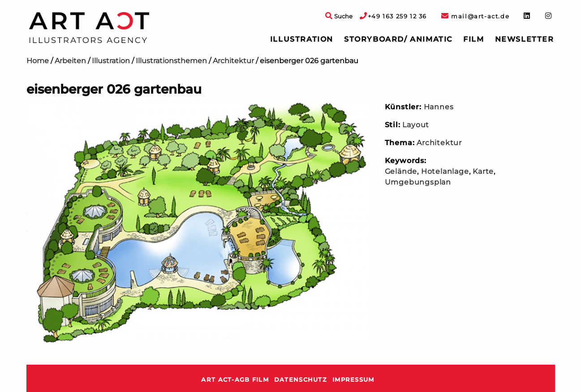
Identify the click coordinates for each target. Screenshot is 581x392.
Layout (416, 125)
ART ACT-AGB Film (235, 380)
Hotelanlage (445, 171)
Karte (483, 171)
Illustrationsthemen (171, 61)
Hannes (439, 107)
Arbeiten (70, 61)
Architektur (233, 61)
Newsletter (525, 39)
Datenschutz (301, 380)
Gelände (401, 171)
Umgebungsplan (418, 182)
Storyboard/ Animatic (398, 39)
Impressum (353, 380)
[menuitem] (302, 39)
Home (38, 61)
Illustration (302, 39)
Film (473, 39)
